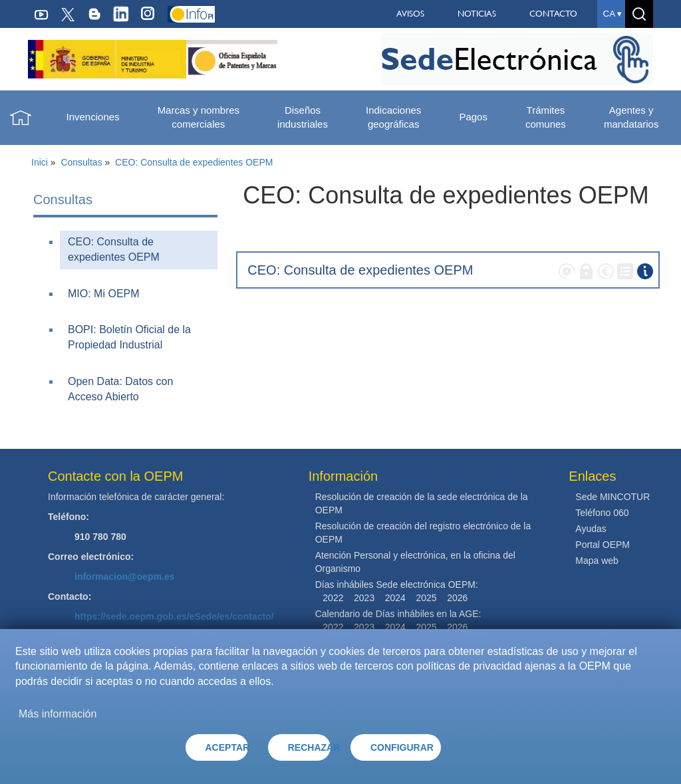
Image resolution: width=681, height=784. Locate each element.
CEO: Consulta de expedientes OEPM (194, 162)
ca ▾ (613, 14)
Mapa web (597, 561)
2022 (333, 598)
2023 (364, 598)
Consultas (81, 162)
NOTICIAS (477, 14)
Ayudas (591, 529)
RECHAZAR (309, 747)
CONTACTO (553, 14)
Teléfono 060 (602, 513)
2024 (395, 598)
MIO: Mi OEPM (104, 294)
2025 (426, 598)
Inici (40, 162)
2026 (457, 598)
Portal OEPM (603, 545)
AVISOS (410, 14)
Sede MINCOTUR (613, 497)
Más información (58, 714)
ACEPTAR (227, 747)
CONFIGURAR (402, 747)
